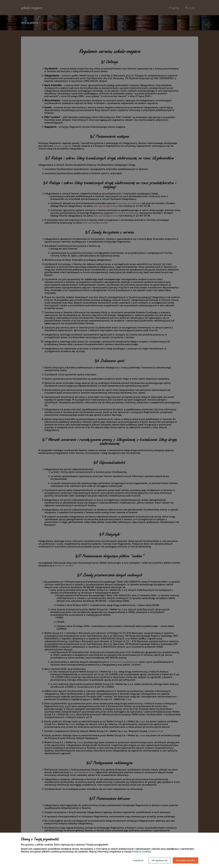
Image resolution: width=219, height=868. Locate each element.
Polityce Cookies (141, 851)
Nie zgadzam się (160, 860)
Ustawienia (138, 860)
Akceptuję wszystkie (185, 860)
